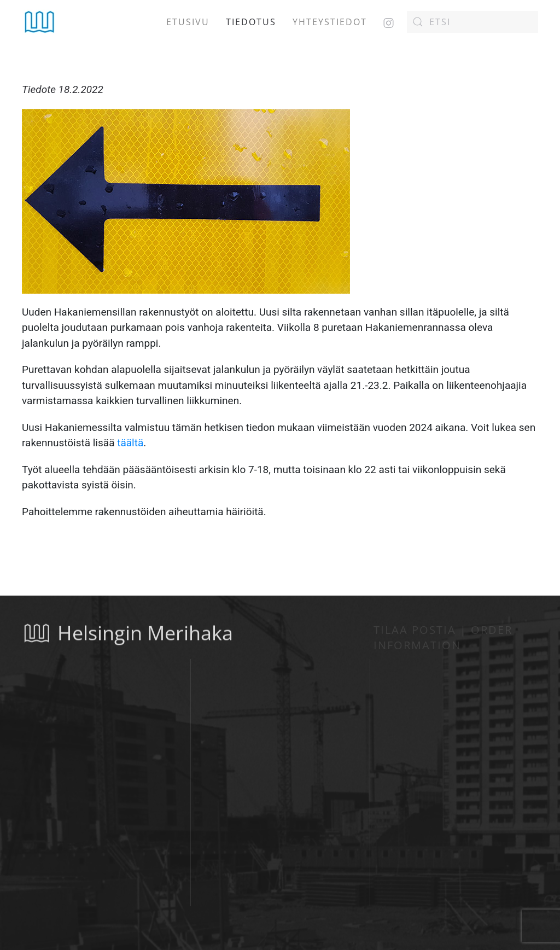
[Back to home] (40, 22)
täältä (130, 443)
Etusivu (188, 22)
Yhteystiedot (330, 22)
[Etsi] (472, 22)
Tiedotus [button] (251, 22)
